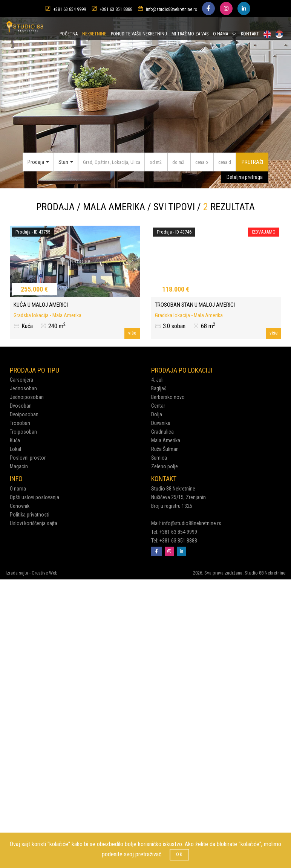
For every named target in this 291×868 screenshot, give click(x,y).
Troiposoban (23, 432)
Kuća (15, 440)
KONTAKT (250, 34)
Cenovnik (20, 506)
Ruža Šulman (165, 449)
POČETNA (69, 34)
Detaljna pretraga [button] (245, 177)
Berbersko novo (168, 397)
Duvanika (161, 423)
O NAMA (225, 34)
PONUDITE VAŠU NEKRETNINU (139, 34)
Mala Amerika (166, 440)
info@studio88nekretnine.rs (172, 9)
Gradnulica (162, 432)
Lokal (15, 449)
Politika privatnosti (30, 515)
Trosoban (20, 423)
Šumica (159, 458)
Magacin (19, 466)
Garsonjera (21, 380)
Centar (158, 406)
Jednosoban (23, 388)
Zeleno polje (165, 466)
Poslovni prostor (28, 458)
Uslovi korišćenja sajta (34, 523)
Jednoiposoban (27, 397)
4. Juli (157, 380)
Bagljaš (159, 388)
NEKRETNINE (94, 34)
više (132, 333)
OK (179, 854)
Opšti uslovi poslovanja (34, 497)
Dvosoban (21, 406)
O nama (18, 489)
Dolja (157, 414)
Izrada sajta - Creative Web (32, 573)
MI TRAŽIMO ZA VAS (190, 34)
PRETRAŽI (252, 162)
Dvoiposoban (24, 414)
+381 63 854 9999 (70, 9)
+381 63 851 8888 (116, 9)
